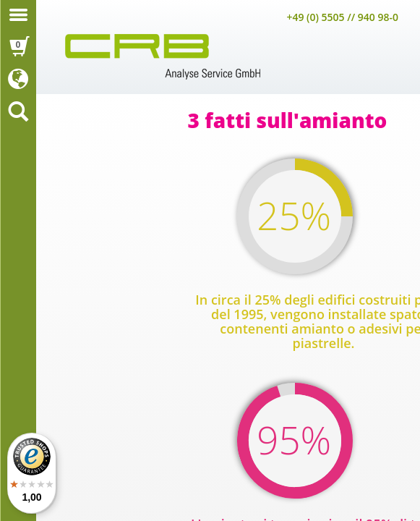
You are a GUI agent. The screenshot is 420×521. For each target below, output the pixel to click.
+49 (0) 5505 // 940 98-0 (342, 17)
